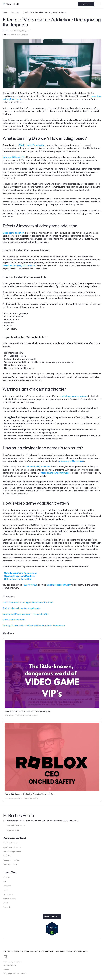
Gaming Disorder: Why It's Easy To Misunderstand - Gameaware (34, 626)
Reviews (6, 877)
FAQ (5, 881)
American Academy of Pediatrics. (19, 266)
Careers (6, 969)
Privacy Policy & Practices (13, 962)
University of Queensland (38, 467)
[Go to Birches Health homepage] (11, 4)
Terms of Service (10, 965)
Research (7, 907)
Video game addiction (13, 233)
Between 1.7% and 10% (14, 157)
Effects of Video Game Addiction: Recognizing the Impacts (45, 12)
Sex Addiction (9, 856)
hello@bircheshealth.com (59, 585)
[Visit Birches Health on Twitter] (24, 957)
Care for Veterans (10, 899)
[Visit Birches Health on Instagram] (18, 957)
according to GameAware (72, 461)
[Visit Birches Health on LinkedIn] (5, 957)
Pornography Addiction (12, 860)
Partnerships (8, 894)
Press (5, 890)
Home (5, 12)
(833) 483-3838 (13, 830)
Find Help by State (10, 864)
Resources (15, 12)
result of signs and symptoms (73, 396)
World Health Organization (32, 145)
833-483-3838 (31, 585)
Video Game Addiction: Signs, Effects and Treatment (28, 603)
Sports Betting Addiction (12, 847)
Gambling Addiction (11, 843)
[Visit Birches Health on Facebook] (12, 957)
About (6, 903)
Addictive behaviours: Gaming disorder (22, 608)
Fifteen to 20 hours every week (55, 473)
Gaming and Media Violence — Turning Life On (25, 614)
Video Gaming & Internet (12, 852)
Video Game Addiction (14, 620)
